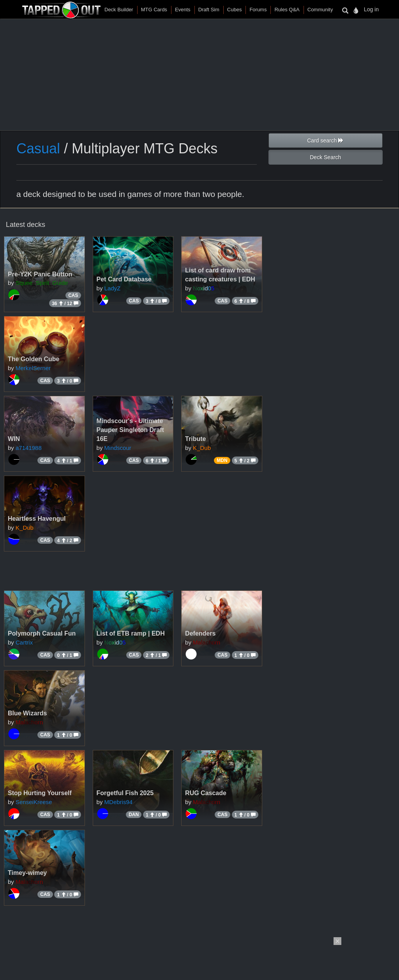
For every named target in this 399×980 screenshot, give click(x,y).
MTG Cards (154, 10)
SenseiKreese (34, 802)
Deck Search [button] (325, 157)
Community (320, 10)
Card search (325, 141)
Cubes (235, 10)
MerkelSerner (33, 368)
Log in (371, 9)
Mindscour (118, 448)
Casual (38, 148)
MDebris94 (119, 802)
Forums (258, 10)
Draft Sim (209, 10)
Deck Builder (119, 10)
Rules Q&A (287, 10)
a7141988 (29, 448)
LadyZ (113, 288)
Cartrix (24, 642)
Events (183, 10)
